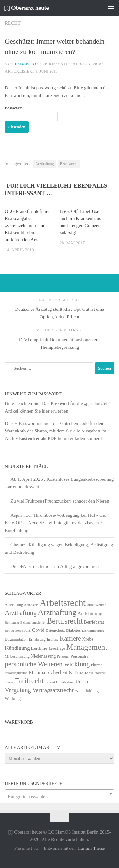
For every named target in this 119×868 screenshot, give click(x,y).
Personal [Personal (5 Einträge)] (63, 656)
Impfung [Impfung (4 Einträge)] (53, 639)
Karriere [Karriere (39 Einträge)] (70, 638)
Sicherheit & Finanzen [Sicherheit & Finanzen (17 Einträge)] (70, 672)
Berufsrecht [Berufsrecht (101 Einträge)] (65, 621)
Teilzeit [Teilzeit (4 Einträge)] (50, 682)
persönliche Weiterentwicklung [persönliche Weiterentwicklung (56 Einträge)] (47, 664)
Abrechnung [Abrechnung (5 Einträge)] (14, 605)
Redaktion (27, 64)
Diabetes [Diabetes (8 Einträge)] (73, 630)
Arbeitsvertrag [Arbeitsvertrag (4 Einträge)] (97, 605)
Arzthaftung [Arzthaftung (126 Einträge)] (57, 612)
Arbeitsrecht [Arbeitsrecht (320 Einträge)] (63, 603)
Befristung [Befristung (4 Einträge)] (12, 622)
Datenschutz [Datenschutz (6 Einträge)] (55, 630)
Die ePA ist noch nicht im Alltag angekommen (55, 566)
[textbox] (60, 796)
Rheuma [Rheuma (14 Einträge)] (37, 672)
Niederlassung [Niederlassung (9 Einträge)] (43, 656)
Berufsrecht (69, 164)
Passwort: (31, 113)
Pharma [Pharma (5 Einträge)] (97, 665)
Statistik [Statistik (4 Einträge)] (100, 673)
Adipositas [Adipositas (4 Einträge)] (31, 605)
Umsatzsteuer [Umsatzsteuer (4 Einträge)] (65, 682)
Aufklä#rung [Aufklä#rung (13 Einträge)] (90, 613)
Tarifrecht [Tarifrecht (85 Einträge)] (29, 681)
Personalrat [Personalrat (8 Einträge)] (80, 656)
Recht (13, 23)
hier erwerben (55, 411)
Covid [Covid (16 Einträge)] (38, 630)
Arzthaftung (45, 164)
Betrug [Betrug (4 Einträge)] (9, 631)
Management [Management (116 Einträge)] (87, 647)
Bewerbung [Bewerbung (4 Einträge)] (23, 631)
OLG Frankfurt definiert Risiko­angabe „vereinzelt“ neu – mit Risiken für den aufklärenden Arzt (28, 226)
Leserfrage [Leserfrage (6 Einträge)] (57, 648)
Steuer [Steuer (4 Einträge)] (9, 682)
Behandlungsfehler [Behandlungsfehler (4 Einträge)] (33, 622)
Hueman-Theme (91, 848)
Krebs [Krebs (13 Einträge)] (88, 639)
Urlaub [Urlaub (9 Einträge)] (82, 682)
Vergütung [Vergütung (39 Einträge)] (18, 690)
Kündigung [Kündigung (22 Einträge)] (17, 648)
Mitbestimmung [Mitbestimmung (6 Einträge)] (17, 656)
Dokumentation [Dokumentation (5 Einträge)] (16, 639)
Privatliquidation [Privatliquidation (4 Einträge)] (16, 673)
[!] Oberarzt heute (26, 8)
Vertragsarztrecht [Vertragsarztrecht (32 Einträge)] (53, 690)
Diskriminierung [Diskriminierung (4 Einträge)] (93, 631)
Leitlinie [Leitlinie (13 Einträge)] (39, 648)
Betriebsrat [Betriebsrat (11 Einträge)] (94, 622)
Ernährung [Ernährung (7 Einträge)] (37, 639)
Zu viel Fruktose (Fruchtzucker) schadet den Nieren (60, 501)
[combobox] (60, 794)
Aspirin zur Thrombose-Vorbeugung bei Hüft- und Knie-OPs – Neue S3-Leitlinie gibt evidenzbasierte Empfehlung (56, 523)
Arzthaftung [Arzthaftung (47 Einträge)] (21, 613)
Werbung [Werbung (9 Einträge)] (13, 699)
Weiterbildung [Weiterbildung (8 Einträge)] (87, 691)
